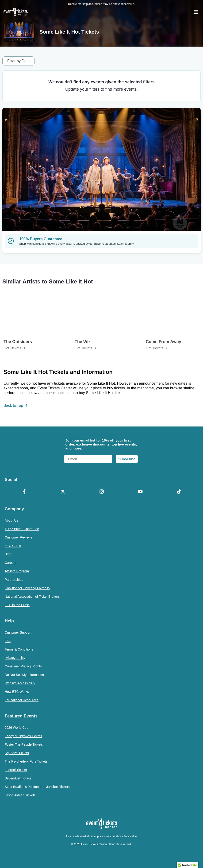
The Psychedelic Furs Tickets (26, 761)
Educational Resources (22, 700)
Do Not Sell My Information (24, 675)
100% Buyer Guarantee (22, 529)
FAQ (8, 641)
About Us (11, 520)
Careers (11, 563)
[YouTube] (140, 492)
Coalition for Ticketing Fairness (27, 588)
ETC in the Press (17, 605)
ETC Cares (13, 546)
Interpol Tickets (16, 770)
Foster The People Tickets (24, 744)
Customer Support (18, 632)
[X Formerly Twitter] (63, 492)
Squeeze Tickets (17, 753)
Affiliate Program (17, 571)
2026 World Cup (17, 728)
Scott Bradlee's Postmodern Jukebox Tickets (37, 787)
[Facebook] (24, 492)
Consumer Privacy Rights (23, 666)
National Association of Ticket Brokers (32, 597)
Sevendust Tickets (18, 778)
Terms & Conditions (19, 649)
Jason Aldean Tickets (20, 795)
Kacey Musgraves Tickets (23, 736)
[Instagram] (101, 492)
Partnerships (14, 580)
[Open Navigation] (196, 12)
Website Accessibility (20, 683)
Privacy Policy (15, 658)
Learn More (126, 244)
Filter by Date (18, 61)
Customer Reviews (18, 537)
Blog (8, 554)
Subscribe (127, 459)
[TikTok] (179, 492)
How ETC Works (17, 692)
